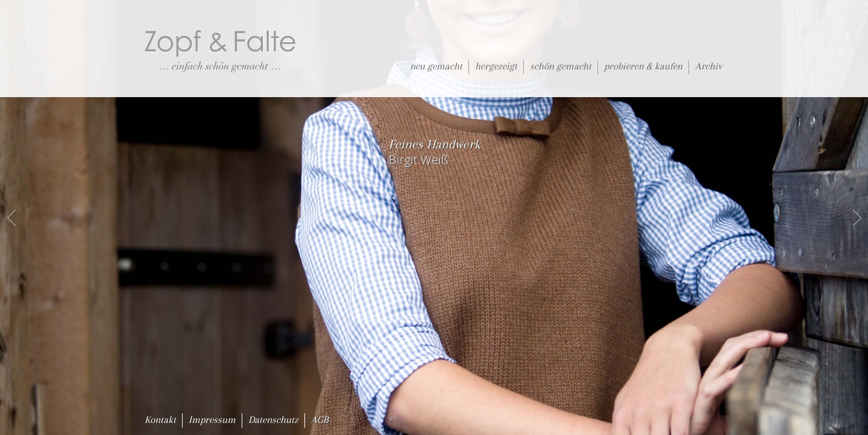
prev (12, 218)
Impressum (212, 420)
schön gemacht (561, 66)
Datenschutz (273, 420)
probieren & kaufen (643, 66)
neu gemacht (436, 66)
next (856, 218)
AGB (320, 420)
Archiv (709, 66)
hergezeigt (496, 66)
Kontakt (160, 420)
